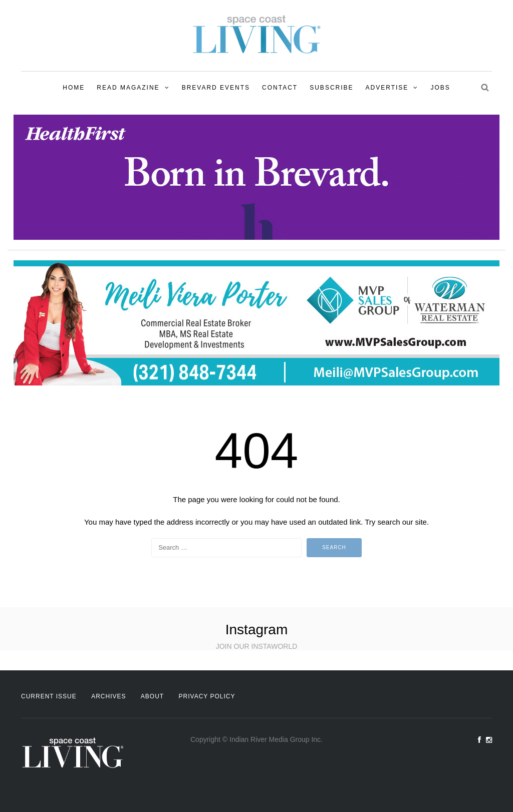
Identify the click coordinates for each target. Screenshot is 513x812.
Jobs (440, 88)
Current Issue (49, 696)
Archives (108, 696)
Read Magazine (128, 88)
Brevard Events (216, 88)
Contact (280, 88)
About (152, 696)
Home (74, 88)
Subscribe (331, 88)
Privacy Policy (207, 696)
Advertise (387, 88)
